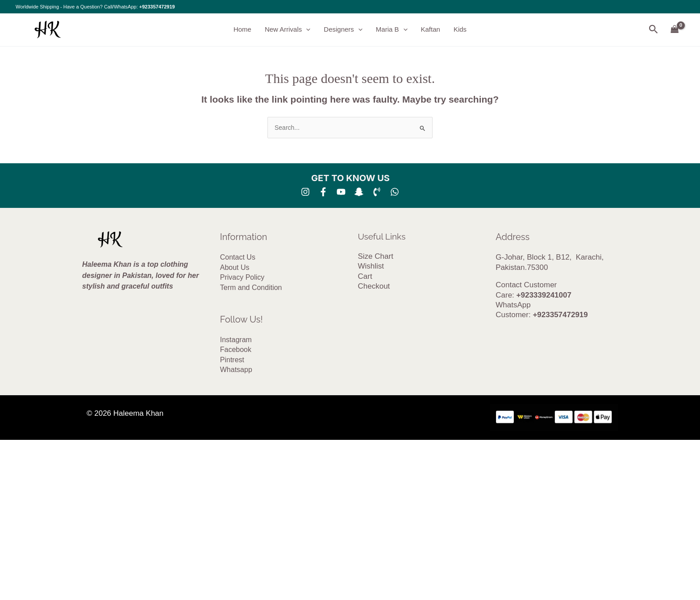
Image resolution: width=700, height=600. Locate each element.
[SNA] (359, 192)
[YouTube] (341, 192)
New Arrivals (287, 29)
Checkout (374, 286)
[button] (306, 29)
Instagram (236, 340)
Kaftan (431, 29)
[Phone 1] (377, 192)
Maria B (392, 29)
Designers (343, 29)
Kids (460, 29)
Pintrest (232, 360)
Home (242, 29)
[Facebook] (323, 192)
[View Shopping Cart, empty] (675, 30)
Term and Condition (251, 288)
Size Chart (376, 256)
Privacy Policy (242, 277)
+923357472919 (157, 7)
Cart (365, 276)
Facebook (236, 350)
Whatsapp (236, 370)
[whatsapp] (395, 192)
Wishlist (371, 266)
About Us (235, 267)
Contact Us (238, 257)
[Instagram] (305, 192)
